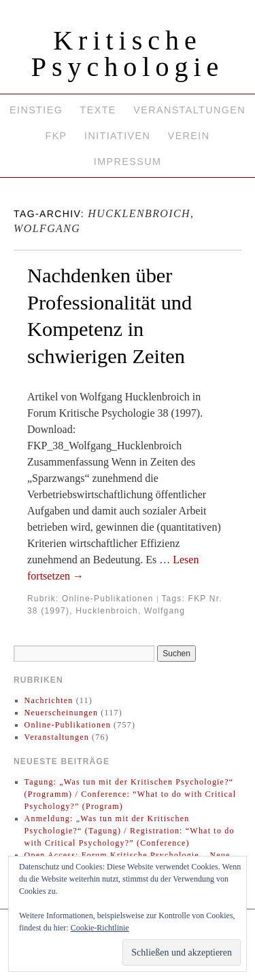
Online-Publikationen (108, 599)
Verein (189, 136)
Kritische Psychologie (128, 54)
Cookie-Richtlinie (100, 928)
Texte (98, 110)
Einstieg (36, 110)
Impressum (128, 162)
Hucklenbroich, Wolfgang (130, 611)
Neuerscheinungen (62, 713)
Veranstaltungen (189, 110)
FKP (56, 136)
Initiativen (117, 136)
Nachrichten (49, 700)
